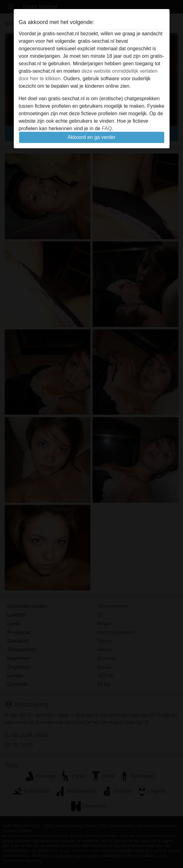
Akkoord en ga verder (91, 137)
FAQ (107, 128)
